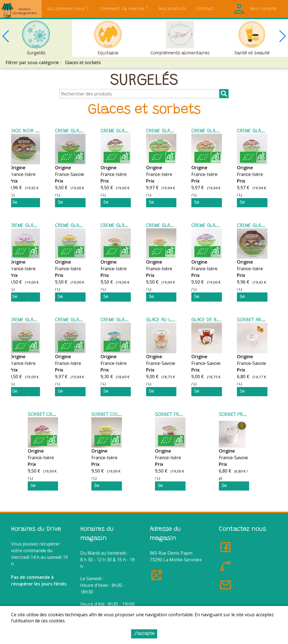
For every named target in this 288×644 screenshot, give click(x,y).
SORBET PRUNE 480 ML (244, 415)
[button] (282, 36)
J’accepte (144, 634)
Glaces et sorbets (83, 62)
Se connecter (23, 204)
